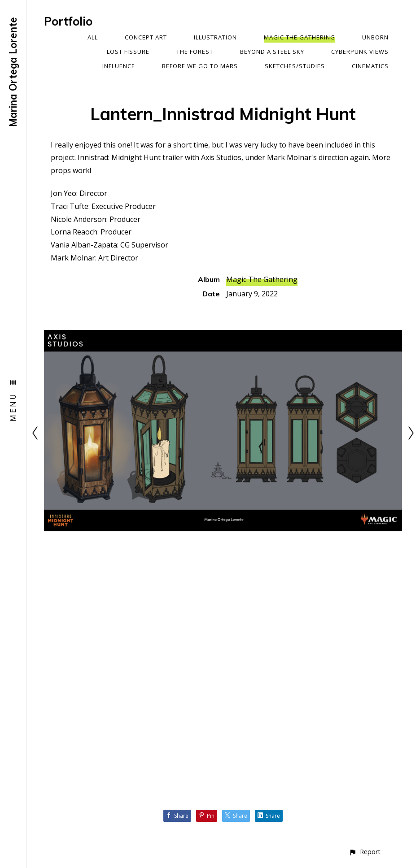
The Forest (195, 52)
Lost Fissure (128, 52)
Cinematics (370, 66)
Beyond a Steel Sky (272, 52)
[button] (365, 852)
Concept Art (146, 37)
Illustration (215, 37)
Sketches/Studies (295, 66)
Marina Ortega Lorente (13, 72)
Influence (119, 66)
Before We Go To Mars (200, 66)
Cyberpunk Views (360, 52)
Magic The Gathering (300, 37)
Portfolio (68, 21)
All (93, 37)
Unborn (375, 37)
